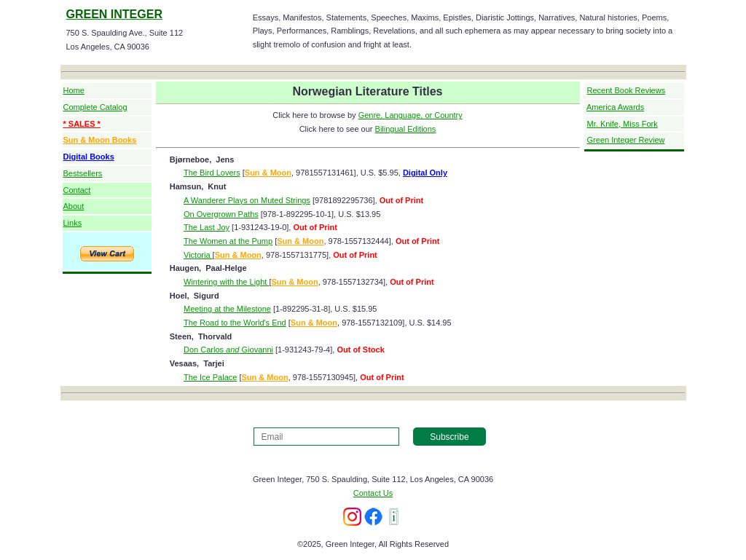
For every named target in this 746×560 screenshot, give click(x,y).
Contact (77, 190)
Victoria (198, 255)
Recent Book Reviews (627, 90)
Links (73, 223)
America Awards (615, 107)
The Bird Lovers (212, 173)
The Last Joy (207, 227)
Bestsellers (83, 173)
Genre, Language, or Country (411, 115)
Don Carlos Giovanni (228, 350)
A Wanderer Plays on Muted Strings (247, 200)
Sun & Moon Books (100, 140)
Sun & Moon (268, 173)
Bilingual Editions (406, 129)
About (74, 206)
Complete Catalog (95, 107)
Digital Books (89, 157)
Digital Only (425, 173)
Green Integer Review (626, 140)
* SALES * (82, 124)
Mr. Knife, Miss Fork (623, 124)
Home (74, 90)
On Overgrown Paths (221, 214)
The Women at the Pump (228, 241)
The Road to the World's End (235, 323)
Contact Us (373, 493)
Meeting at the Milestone (227, 309)
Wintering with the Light (226, 282)
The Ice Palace (210, 377)
